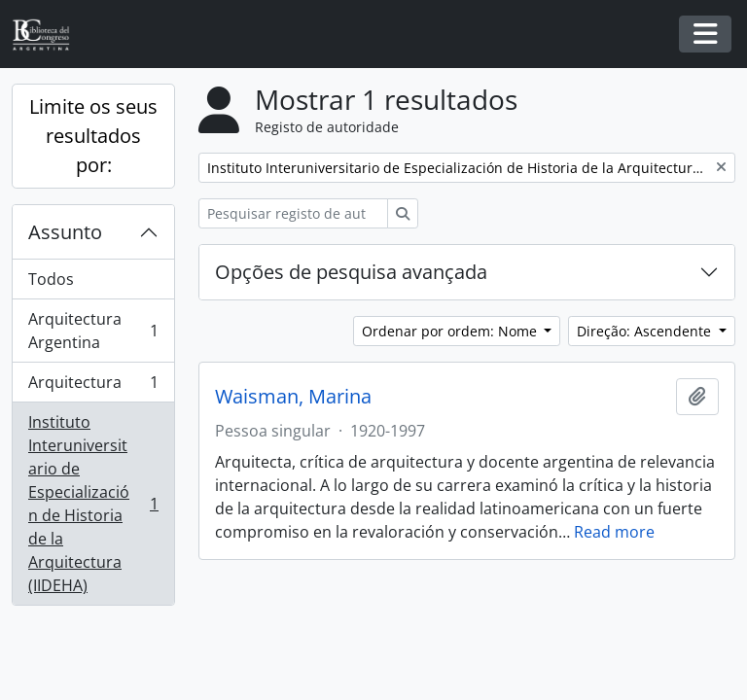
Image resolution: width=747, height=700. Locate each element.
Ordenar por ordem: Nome (451, 331)
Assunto (65, 232)
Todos (51, 279)
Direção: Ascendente (646, 331)
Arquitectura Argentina (93, 331)
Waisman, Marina (293, 397)
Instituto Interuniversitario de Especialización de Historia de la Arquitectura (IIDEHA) (93, 504)
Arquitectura (93, 386)
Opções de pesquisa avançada (351, 272)
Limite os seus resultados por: (93, 136)
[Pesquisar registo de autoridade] (293, 213)
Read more (614, 532)
